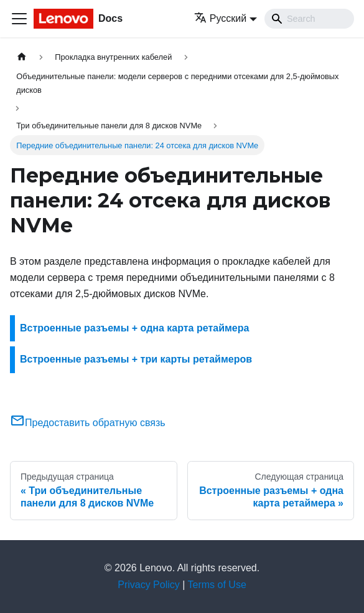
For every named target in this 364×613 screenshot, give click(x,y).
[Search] (309, 19)
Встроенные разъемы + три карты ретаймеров (136, 359)
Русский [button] (220, 18)
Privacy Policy (149, 585)
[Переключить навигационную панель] (19, 19)
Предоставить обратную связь (88, 423)
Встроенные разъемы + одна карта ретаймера (134, 328)
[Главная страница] (22, 57)
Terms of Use (217, 585)
